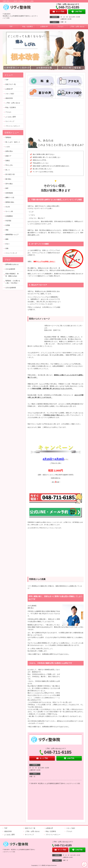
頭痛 (7, 248)
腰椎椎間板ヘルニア (12, 235)
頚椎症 (8, 161)
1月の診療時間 (10, 269)
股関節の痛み (10, 202)
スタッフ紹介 (10, 94)
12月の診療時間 (11, 288)
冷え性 (8, 207)
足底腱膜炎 (9, 216)
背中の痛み (9, 184)
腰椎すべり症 (10, 198)
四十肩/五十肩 (10, 174)
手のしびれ (9, 165)
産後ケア (8, 156)
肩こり (8, 170)
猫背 (7, 188)
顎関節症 (8, 137)
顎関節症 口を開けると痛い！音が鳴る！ (13, 282)
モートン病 (9, 211)
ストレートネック (11, 253)
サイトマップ (10, 121)
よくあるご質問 (11, 117)
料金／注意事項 (27, 27)
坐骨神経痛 (9, 193)
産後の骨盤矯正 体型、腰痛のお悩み (12, 275)
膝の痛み (8, 179)
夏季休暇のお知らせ (12, 264)
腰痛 (7, 239)
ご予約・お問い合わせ (77, 27)
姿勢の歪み (9, 151)
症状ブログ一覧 (11, 84)
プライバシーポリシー (13, 126)
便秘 (7, 230)
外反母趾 (8, 221)
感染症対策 (9, 98)
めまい (8, 244)
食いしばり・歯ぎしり (13, 142)
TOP (11, 27)
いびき (8, 147)
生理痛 (8, 225)
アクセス (60, 27)
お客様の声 (44, 27)
